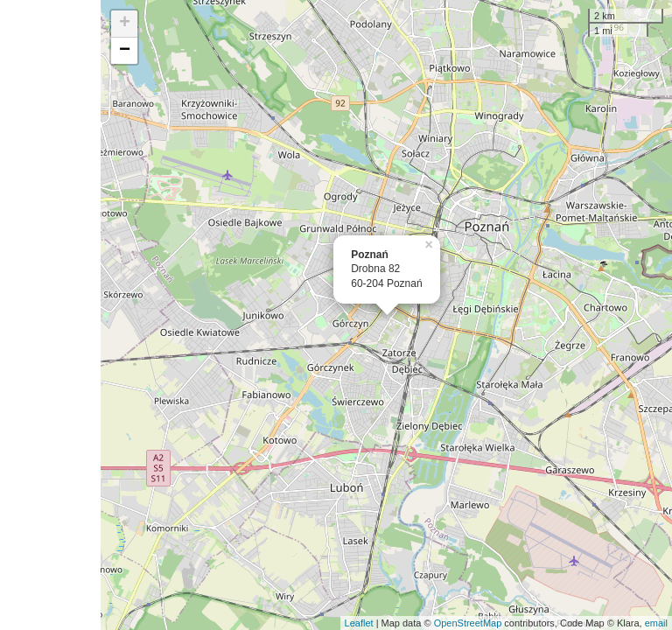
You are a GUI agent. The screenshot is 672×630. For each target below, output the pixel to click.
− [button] (125, 51)
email (656, 623)
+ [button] (125, 24)
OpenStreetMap (468, 623)
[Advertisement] (50, 315)
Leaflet (359, 623)
